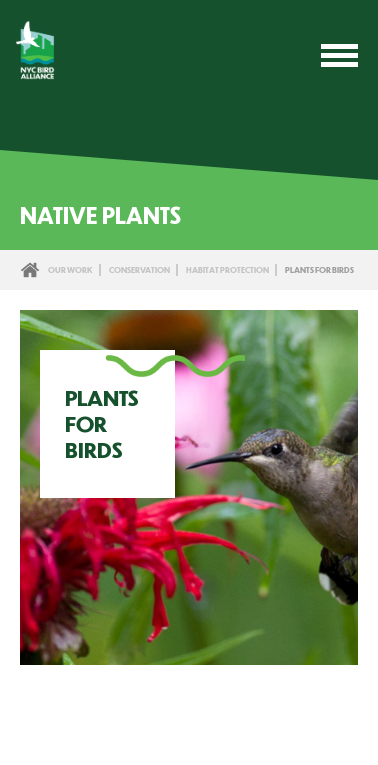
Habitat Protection (227, 269)
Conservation (139, 269)
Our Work (70, 269)
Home (30, 270)
